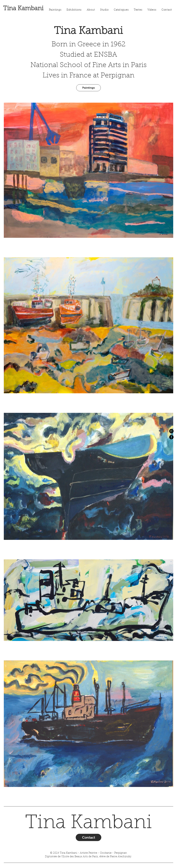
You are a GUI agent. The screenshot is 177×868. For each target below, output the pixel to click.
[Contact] (88, 837)
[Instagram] (171, 431)
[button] (74, 10)
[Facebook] (171, 437)
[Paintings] (88, 88)
